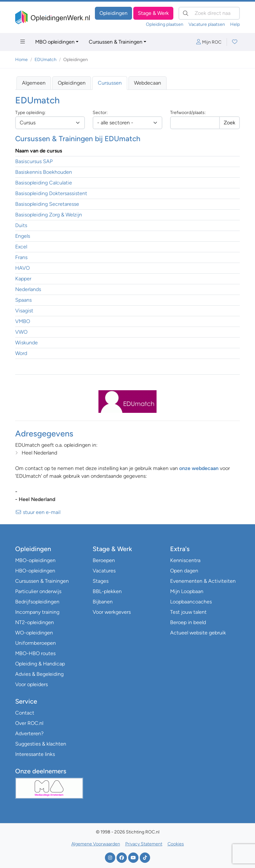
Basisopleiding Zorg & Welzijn (49, 215)
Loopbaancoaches (191, 602)
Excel (21, 247)
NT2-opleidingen (35, 622)
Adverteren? (29, 733)
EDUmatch (46, 60)
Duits (21, 225)
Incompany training (37, 612)
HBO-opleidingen (35, 571)
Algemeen (34, 83)
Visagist (24, 311)
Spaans (23, 300)
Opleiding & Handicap (40, 664)
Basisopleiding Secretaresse (47, 204)
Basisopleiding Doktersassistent (51, 193)
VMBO (23, 321)
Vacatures (104, 571)
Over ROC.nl (29, 723)
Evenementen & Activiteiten (203, 581)
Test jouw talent (188, 612)
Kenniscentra (185, 560)
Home (21, 60)
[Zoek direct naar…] (209, 13)
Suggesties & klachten (41, 744)
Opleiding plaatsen (165, 24)
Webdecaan (148, 83)
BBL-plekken (107, 591)
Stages (101, 581)
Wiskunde (26, 343)
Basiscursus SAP (34, 161)
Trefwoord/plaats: (188, 113)
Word (21, 353)
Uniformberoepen (36, 643)
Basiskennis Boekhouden (44, 172)
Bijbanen (103, 602)
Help (235, 24)
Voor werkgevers (112, 612)
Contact (25, 713)
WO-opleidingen (34, 633)
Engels (23, 236)
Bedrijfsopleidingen (37, 602)
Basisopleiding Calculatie (44, 183)
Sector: (100, 113)
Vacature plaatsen (207, 24)
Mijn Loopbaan (187, 591)
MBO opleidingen (55, 42)
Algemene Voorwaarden (96, 844)
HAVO (22, 268)
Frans (21, 257)
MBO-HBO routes (35, 653)
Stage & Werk (153, 13)
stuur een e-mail (38, 512)
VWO (21, 332)
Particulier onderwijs (38, 591)
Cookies (176, 844)
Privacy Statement (144, 844)
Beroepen (104, 560)
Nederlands (28, 289)
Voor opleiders (31, 684)
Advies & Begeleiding (39, 674)
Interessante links (35, 754)
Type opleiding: (30, 113)
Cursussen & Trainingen (116, 42)
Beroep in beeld (188, 622)
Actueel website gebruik (198, 633)
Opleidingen (113, 13)
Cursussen (110, 83)
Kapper (23, 279)
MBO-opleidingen (35, 560)
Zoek (229, 123)
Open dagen (184, 571)
